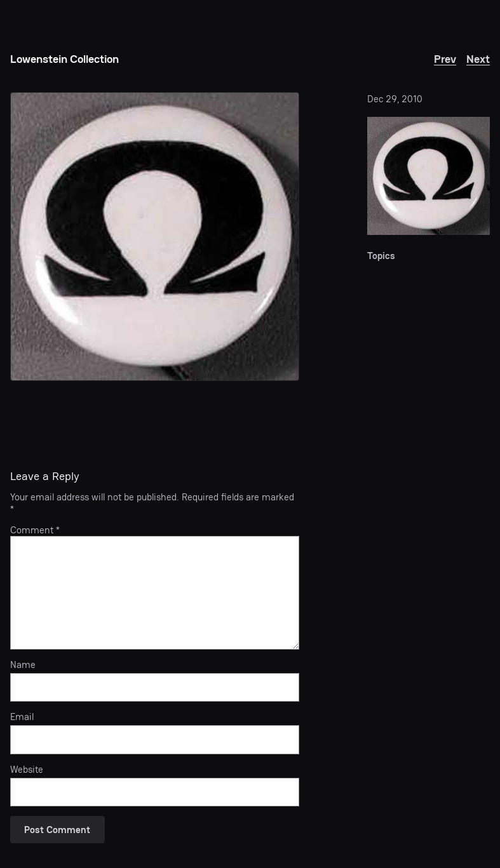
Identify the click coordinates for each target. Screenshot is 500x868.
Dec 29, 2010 (395, 99)
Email (22, 717)
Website (27, 770)
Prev (445, 59)
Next (478, 59)
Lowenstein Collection (64, 59)
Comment (35, 530)
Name (23, 665)
